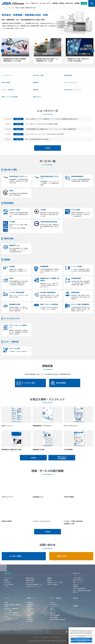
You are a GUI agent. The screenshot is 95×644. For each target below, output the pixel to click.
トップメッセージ (8, 578)
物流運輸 (29, 617)
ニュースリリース (7, 75)
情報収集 (35, 90)
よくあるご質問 (15, 556)
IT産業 (28, 611)
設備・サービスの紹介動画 (10, 97)
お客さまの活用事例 (52, 584)
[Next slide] (92, 51)
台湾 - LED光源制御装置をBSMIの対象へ (37, 139)
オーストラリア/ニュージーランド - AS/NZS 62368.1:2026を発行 (45, 134)
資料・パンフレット (78, 582)
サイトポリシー (46, 637)
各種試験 (35, 82)
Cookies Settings (81, 636)
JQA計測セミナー (54, 605)
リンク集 (6, 586)
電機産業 (29, 607)
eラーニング (53, 611)
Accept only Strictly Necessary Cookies (81, 639)
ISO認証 (6, 603)
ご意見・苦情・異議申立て (80, 588)
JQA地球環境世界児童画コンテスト (34, 584)
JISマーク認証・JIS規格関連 (11, 613)
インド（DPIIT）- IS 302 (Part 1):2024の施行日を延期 (41, 124)
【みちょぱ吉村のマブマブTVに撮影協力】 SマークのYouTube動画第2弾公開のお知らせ (52, 119)
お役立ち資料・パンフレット (73, 90)
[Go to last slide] (3, 51)
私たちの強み (7, 582)
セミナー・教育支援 (52, 3)
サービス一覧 (11, 8)
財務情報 (6, 580)
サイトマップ (37, 637)
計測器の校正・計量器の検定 (11, 609)
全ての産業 (30, 622)
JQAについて (35, 3)
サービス (42, 3)
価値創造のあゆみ (30, 578)
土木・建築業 (30, 613)
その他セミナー (54, 607)
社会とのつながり (30, 582)
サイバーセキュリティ (71, 82)
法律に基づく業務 (38, 75)
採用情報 (77, 3)
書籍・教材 (53, 613)
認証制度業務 (68, 75)
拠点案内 (62, 3)
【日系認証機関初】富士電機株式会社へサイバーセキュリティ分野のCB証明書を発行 (51, 129)
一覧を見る (47, 148)
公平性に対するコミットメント (33, 586)
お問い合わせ (69, 3)
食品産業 (29, 615)
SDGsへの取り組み (9, 584)
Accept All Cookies (81, 641)
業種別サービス (31, 598)
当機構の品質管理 (30, 580)
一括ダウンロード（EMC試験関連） (62, 458)
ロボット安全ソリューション (11, 619)
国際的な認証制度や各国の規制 (58, 619)
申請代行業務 (6, 82)
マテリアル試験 (8, 611)
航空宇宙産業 (30, 609)
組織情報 (49, 578)
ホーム (28, 3)
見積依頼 (75, 586)
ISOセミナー (53, 603)
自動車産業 (30, 603)
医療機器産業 (30, 605)
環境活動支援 (30, 619)
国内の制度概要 (54, 617)
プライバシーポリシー (56, 637)
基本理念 (49, 580)
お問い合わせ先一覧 (78, 580)
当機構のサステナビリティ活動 (55, 582)
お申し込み (76, 584)
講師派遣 (52, 609)
